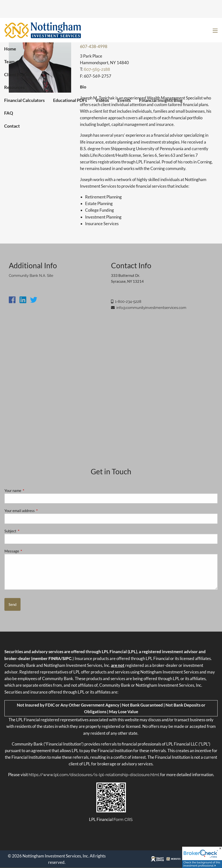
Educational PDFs (70, 100)
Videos (102, 100)
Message (29, 551)
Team (9, 61)
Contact (12, 126)
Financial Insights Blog (161, 100)
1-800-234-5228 (128, 302)
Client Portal (17, 74)
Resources (14, 87)
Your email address (37, 511)
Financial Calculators (24, 100)
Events (124, 100)
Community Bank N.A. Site (31, 276)
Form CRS (123, 819)
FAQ (9, 113)
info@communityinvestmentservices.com (151, 308)
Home (10, 49)
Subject (27, 531)
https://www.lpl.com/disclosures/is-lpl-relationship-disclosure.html (94, 775)
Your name (30, 490)
